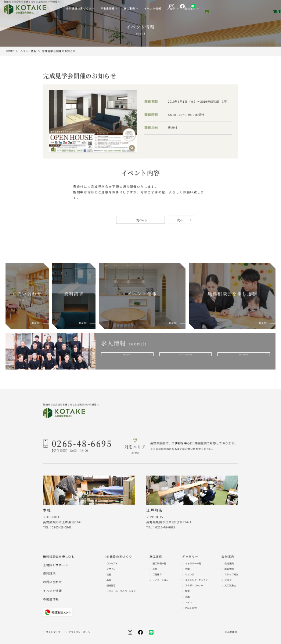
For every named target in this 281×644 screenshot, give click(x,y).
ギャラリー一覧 (193, 563)
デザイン (111, 569)
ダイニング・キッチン (196, 580)
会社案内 (229, 563)
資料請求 (49, 574)
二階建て (157, 574)
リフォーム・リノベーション (121, 591)
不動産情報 (51, 599)
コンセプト (112, 563)
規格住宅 (111, 585)
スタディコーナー (194, 585)
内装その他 (191, 608)
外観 (187, 569)
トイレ (188, 602)
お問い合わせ (53, 582)
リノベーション (160, 580)
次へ (180, 220)
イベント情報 (53, 591)
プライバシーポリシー (80, 632)
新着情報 (229, 569)
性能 (109, 574)
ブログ (228, 580)
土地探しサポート (56, 565)
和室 (187, 591)
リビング (190, 574)
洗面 (187, 597)
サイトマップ (53, 632)
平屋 (155, 569)
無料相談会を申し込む (59, 557)
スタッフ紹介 (231, 574)
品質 (109, 580)
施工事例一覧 (159, 563)
